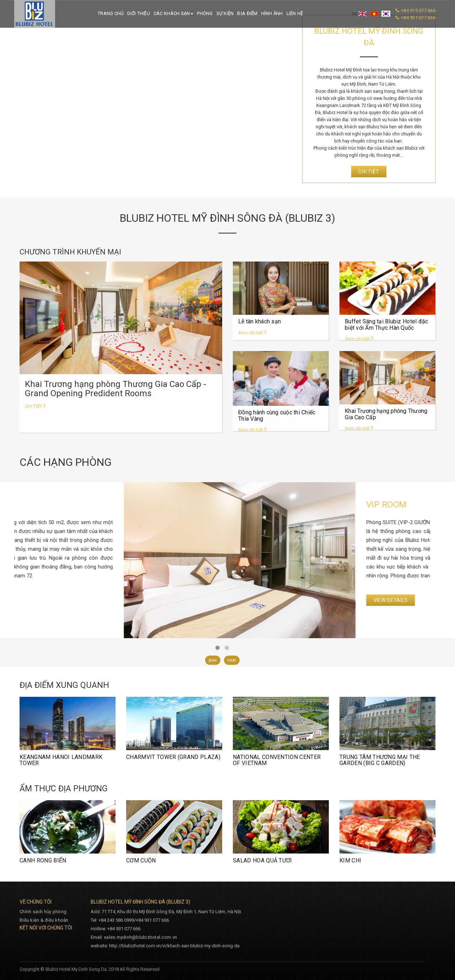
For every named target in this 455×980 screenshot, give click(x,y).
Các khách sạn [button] (173, 13)
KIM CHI (350, 860)
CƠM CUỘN (141, 860)
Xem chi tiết (253, 333)
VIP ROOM (43, 505)
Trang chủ (111, 13)
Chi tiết (369, 172)
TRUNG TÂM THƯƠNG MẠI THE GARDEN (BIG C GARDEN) (380, 760)
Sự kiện (225, 13)
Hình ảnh (272, 13)
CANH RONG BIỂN (43, 860)
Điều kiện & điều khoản (44, 920)
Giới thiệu (138, 13)
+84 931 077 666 (418, 18)
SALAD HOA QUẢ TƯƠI (263, 860)
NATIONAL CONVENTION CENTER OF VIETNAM (277, 760)
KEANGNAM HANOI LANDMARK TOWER (61, 760)
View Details (47, 600)
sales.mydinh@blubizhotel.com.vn (140, 937)
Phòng (205, 13)
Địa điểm (247, 13)
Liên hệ (295, 13)
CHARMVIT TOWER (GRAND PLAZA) (173, 757)
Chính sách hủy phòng (43, 912)
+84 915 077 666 (418, 10)
